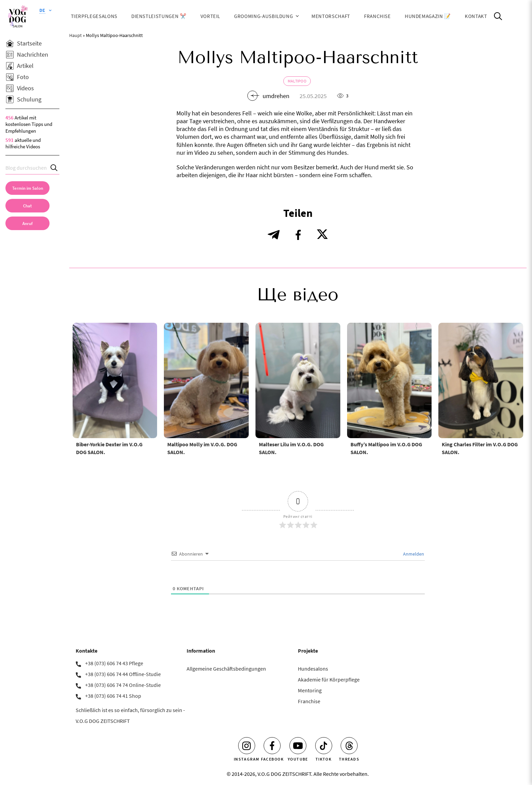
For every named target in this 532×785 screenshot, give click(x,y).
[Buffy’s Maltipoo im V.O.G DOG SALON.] (389, 380)
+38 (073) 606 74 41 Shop (113, 696)
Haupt (75, 35)
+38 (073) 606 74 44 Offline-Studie (123, 674)
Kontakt (476, 16)
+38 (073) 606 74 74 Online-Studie (123, 685)
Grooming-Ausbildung (263, 16)
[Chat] (27, 206)
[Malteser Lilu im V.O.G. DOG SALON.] (298, 380)
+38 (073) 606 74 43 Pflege (114, 663)
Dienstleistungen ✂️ (159, 16)
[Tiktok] (324, 746)
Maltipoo (297, 81)
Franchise (377, 16)
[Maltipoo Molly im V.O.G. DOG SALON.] (206, 380)
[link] (27, 223)
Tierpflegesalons (94, 16)
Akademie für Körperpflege (329, 679)
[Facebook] (272, 746)
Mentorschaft (331, 16)
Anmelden (413, 554)
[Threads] (349, 746)
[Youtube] (298, 746)
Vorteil (211, 16)
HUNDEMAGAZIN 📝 (428, 16)
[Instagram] (247, 746)
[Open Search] (498, 16)
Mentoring (310, 690)
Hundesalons (313, 669)
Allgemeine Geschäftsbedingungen (226, 669)
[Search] (54, 168)
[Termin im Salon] (27, 188)
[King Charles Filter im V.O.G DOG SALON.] (481, 380)
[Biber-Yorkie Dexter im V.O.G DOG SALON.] (115, 380)
